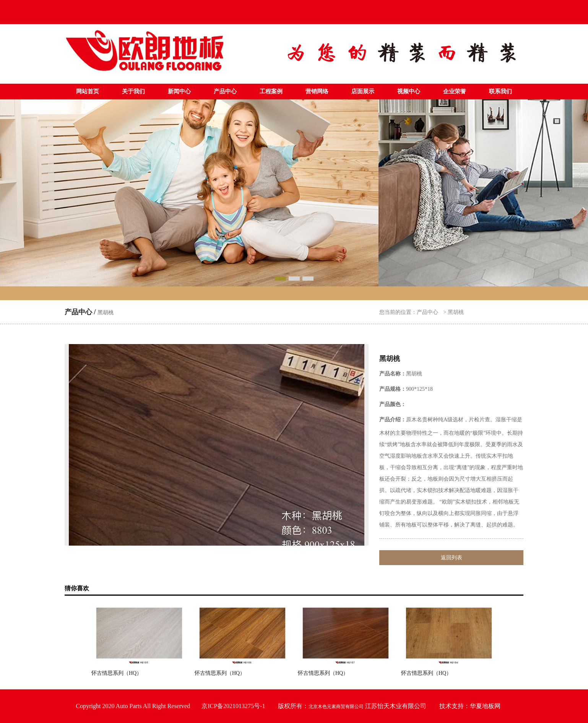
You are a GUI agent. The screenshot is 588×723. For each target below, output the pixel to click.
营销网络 (317, 91)
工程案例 (271, 91)
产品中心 (225, 91)
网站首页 (88, 91)
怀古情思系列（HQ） (117, 673)
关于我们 (133, 91)
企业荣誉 (455, 91)
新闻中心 (179, 91)
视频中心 (409, 91)
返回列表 (452, 558)
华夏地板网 (485, 706)
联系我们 (500, 91)
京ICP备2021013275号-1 (233, 706)
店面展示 (363, 91)
